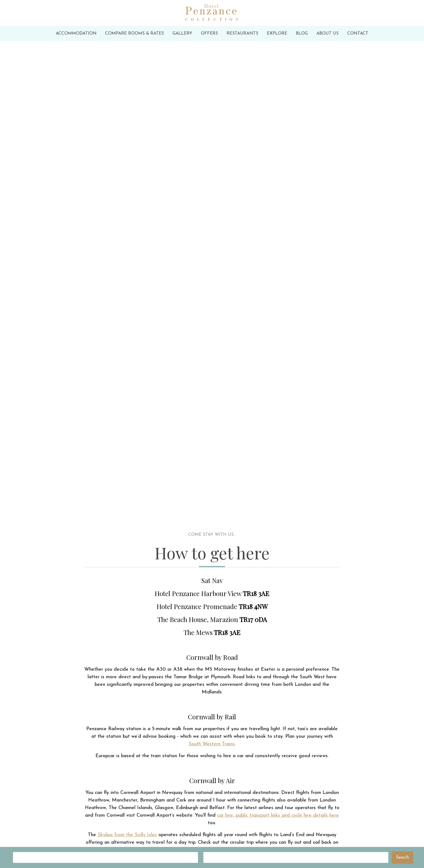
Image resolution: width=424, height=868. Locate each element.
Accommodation (76, 34)
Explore (277, 34)
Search (402, 857)
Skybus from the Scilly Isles (127, 835)
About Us (327, 34)
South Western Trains (212, 744)
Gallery (182, 34)
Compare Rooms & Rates (135, 34)
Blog (302, 34)
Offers (209, 34)
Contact (358, 34)
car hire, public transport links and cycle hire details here (278, 815)
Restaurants (242, 34)
